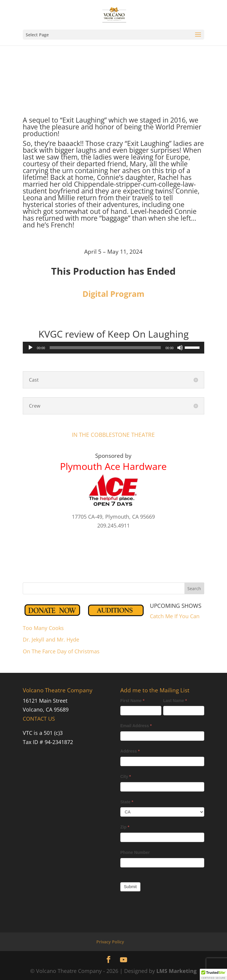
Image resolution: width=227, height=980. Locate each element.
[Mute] (180, 348)
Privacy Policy (110, 942)
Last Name (175, 701)
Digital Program (113, 294)
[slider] (105, 348)
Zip (125, 827)
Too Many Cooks (43, 628)
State (127, 802)
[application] (113, 348)
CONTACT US (39, 719)
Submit (130, 887)
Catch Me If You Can (175, 616)
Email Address (136, 726)
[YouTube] (124, 960)
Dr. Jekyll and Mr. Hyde (51, 639)
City (126, 776)
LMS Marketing (176, 971)
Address (130, 751)
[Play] (30, 348)
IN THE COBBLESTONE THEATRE (113, 435)
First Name (132, 701)
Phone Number (135, 852)
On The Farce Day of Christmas (61, 651)
